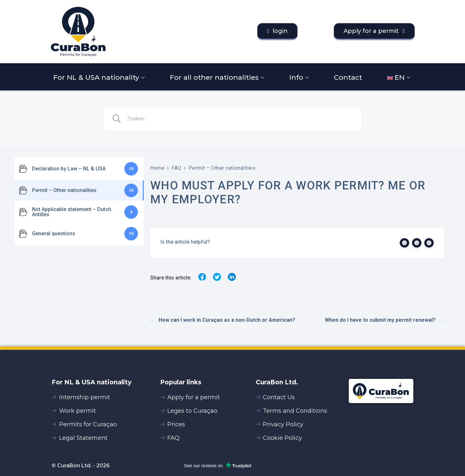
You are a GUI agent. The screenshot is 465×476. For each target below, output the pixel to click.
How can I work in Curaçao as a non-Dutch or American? (223, 320)
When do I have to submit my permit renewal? (384, 320)
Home (157, 168)
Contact (348, 77)
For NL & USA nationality (100, 77)
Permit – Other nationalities (222, 168)
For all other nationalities (218, 77)
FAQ (176, 168)
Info (300, 77)
